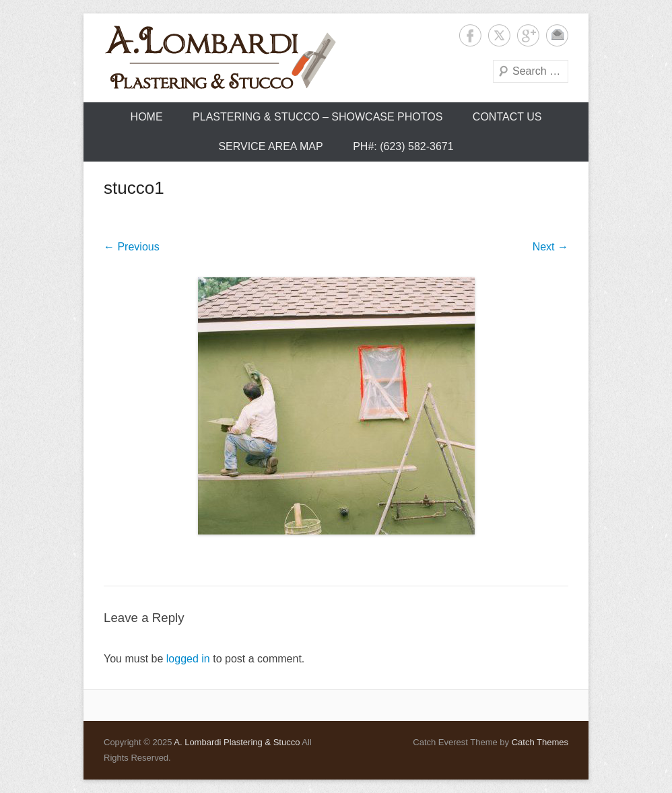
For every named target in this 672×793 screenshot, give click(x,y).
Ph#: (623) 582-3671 (403, 146)
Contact (557, 35)
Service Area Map (270, 146)
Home (147, 117)
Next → (550, 247)
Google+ (528, 35)
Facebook (470, 35)
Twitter (499, 35)
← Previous (132, 247)
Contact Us (507, 117)
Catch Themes (540, 742)
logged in (188, 659)
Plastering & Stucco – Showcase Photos (317, 117)
